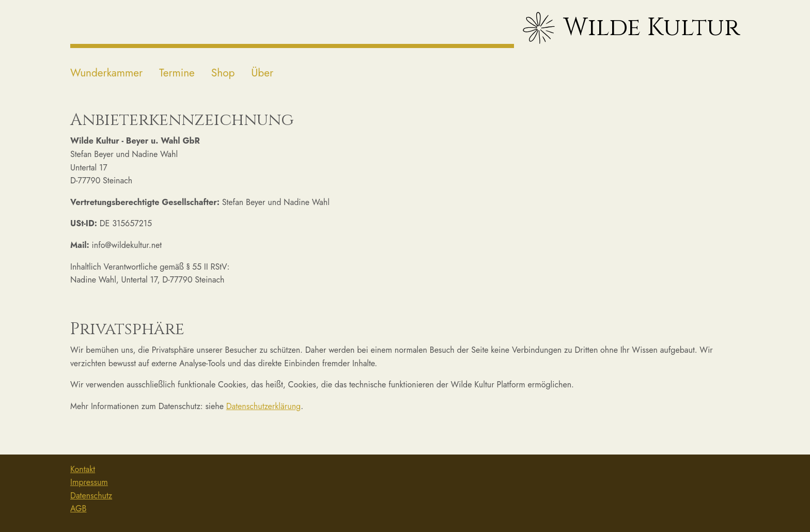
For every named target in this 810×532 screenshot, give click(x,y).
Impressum (89, 482)
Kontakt (83, 469)
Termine (177, 73)
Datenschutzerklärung (264, 406)
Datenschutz (91, 496)
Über (262, 73)
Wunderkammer (106, 73)
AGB (78, 508)
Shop (223, 73)
